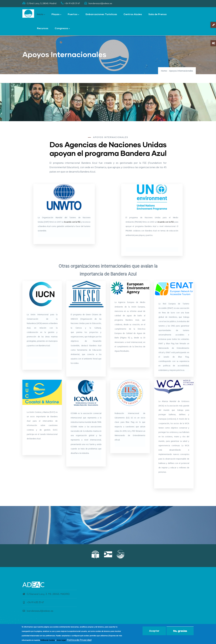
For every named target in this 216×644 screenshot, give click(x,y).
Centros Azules (133, 14)
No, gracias (180, 631)
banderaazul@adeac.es (38, 611)
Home (164, 71)
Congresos (62, 28)
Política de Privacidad (79, 640)
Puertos (73, 14)
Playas (56, 14)
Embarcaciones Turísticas (101, 14)
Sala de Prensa (157, 14)
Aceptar (154, 631)
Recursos (43, 28)
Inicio (41, 14)
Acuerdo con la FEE (72, 222)
